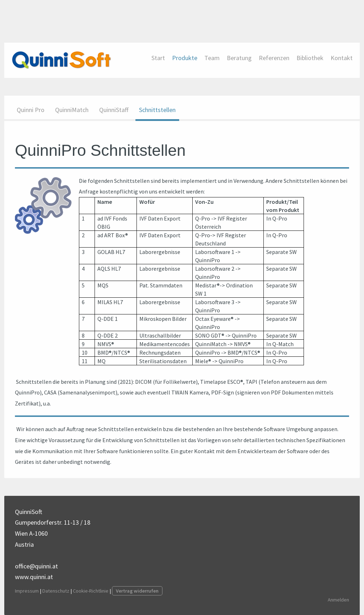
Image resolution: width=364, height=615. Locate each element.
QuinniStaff (114, 110)
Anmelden (338, 600)
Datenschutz (56, 591)
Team (212, 58)
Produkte (185, 58)
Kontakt (342, 58)
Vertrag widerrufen (137, 591)
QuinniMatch (72, 110)
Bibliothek (310, 58)
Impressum (27, 591)
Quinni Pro (31, 110)
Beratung (239, 58)
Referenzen (274, 58)
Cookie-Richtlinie (91, 591)
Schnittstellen (157, 110)
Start (158, 58)
